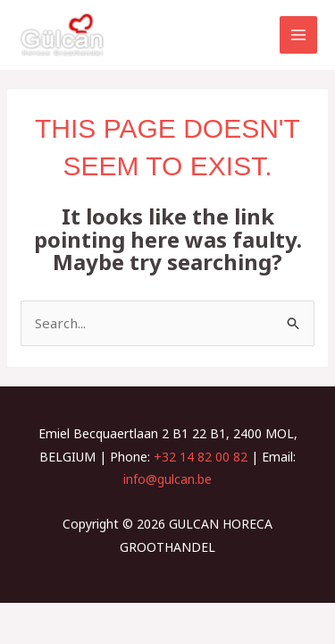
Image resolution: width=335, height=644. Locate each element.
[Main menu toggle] (299, 35)
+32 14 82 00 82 (201, 457)
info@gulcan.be (167, 479)
